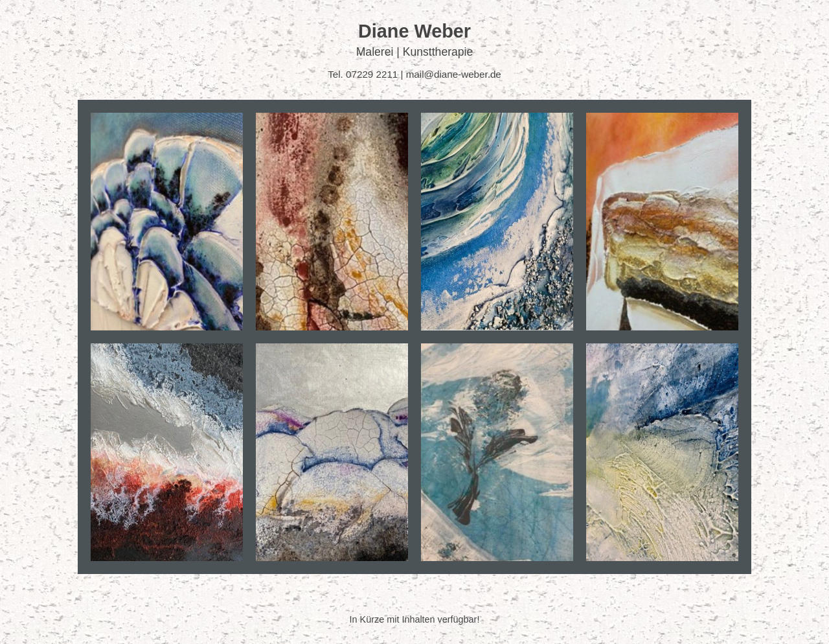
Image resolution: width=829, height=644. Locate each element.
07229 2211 (372, 74)
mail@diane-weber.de (454, 74)
